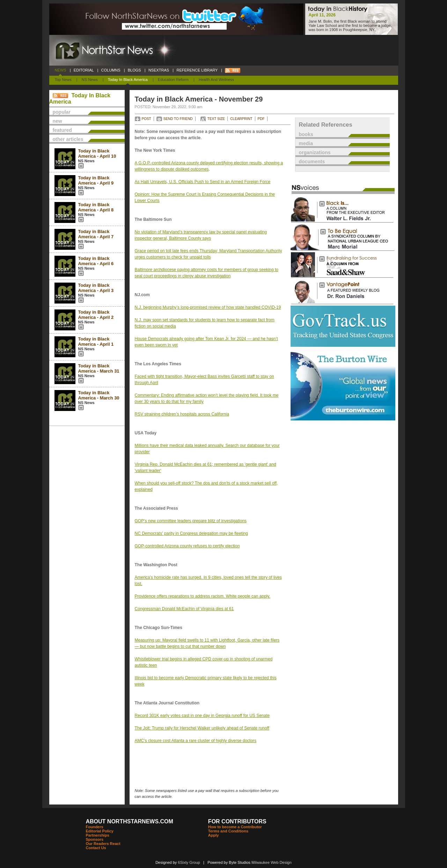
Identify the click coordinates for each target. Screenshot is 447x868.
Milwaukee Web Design (272, 862)
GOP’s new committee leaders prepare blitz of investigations (191, 521)
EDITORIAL (84, 70)
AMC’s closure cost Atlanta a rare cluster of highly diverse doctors (196, 741)
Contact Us (96, 848)
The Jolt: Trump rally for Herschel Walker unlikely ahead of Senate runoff (202, 728)
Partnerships (98, 835)
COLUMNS (111, 70)
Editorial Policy (100, 831)
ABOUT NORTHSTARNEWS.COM (130, 821)
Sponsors (95, 839)
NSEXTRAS (159, 70)
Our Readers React (103, 844)
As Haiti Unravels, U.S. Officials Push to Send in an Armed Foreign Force (203, 182)
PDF (261, 119)
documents (312, 162)
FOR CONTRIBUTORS (237, 821)
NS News (90, 80)
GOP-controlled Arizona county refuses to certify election (187, 546)
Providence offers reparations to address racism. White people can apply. (203, 596)
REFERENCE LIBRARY (197, 70)
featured (62, 130)
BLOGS (134, 70)
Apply (214, 835)
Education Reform (173, 80)
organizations (315, 152)
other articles (68, 139)
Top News (63, 80)
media (306, 143)
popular (62, 112)
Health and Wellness (216, 80)
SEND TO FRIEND (178, 119)
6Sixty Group (189, 862)
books (306, 134)
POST (146, 119)
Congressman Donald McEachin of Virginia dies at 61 (184, 609)
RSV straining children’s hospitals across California (182, 414)
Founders (95, 827)
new (57, 121)
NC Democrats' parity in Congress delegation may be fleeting (191, 533)
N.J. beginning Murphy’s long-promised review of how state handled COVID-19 (208, 307)
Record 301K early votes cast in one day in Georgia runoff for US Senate (202, 716)
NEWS (61, 70)
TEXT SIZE (216, 119)
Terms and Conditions (228, 831)
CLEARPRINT (241, 119)
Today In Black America (128, 80)
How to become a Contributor (235, 827)
